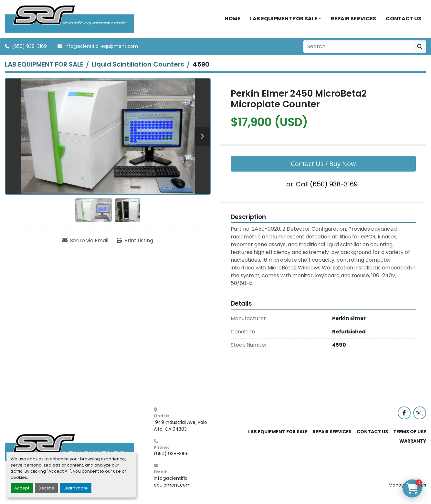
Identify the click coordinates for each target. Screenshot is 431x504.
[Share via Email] (85, 241)
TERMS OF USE (410, 432)
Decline (46, 488)
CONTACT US (404, 19)
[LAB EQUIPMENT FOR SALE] (44, 64)
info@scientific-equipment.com (101, 46)
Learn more (76, 488)
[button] (286, 19)
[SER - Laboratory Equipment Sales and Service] (69, 447)
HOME (232, 19)
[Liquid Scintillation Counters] (138, 64)
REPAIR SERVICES (353, 19)
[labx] (420, 413)
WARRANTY (413, 441)
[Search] (358, 47)
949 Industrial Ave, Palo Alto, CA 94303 (181, 426)
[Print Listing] (135, 241)
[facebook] (404, 413)
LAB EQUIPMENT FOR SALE (284, 19)
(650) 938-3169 (29, 46)
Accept (22, 488)
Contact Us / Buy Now (323, 164)
